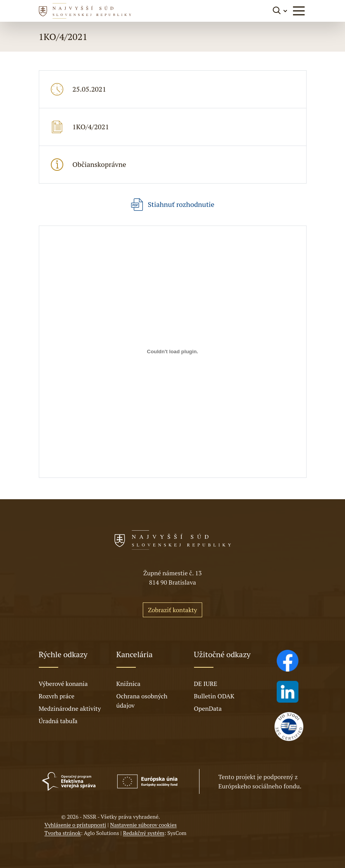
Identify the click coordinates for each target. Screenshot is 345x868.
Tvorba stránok (63, 833)
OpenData (208, 708)
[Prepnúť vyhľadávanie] (280, 11)
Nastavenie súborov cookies (144, 825)
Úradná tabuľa (58, 721)
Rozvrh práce (57, 696)
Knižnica (128, 684)
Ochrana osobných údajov (142, 701)
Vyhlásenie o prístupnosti (75, 825)
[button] (299, 11)
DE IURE (206, 684)
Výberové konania (63, 684)
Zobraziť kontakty (172, 610)
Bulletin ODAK (214, 696)
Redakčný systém (144, 833)
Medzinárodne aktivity (70, 708)
